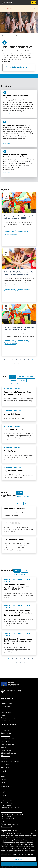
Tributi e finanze (6, 760)
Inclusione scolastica (12, 523)
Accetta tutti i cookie (19, 864)
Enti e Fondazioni (6, 716)
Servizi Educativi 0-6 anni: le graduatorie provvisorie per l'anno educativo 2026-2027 (17, 587)
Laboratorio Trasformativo (14, 429)
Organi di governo (6, 708)
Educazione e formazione (9, 757)
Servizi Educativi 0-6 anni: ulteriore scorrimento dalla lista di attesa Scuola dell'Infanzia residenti (19, 613)
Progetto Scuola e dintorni (14, 471)
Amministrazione (7, 702)
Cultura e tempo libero (8, 737)
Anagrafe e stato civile (8, 734)
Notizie (3, 781)
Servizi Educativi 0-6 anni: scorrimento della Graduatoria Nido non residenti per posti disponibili (19, 641)
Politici (3, 719)
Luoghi (3, 796)
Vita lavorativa (5, 740)
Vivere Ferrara (7, 791)
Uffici (3, 714)
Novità (3, 775)
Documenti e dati (6, 725)
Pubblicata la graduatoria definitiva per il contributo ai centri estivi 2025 (18, 217)
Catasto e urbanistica (7, 749)
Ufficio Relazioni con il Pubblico (11, 816)
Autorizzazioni (5, 769)
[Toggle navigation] (4, 8)
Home (4, 36)
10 (20, 662)
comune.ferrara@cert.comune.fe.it (13, 819)
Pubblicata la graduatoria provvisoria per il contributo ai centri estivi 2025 (19, 328)
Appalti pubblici (6, 746)
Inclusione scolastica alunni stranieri (17, 125)
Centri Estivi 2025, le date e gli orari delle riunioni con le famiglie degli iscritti (18, 273)
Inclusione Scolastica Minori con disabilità (16, 97)
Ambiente (4, 763)
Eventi (7, 796)
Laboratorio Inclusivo (12, 414)
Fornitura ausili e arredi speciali (15, 155)
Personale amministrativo (9, 722)
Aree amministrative (7, 711)
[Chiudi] (36, 830)
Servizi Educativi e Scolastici (15, 509)
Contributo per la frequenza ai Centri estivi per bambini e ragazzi (18, 393)
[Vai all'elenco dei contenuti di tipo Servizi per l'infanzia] (23, 231)
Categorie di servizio (9, 729)
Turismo (3, 752)
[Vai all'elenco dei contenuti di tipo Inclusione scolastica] (10, 234)
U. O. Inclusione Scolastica (18, 67)
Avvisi (3, 787)
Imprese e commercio (7, 743)
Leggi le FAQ (5, 825)
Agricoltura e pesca (7, 772)
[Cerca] (35, 9)
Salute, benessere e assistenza (10, 766)
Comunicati (4, 784)
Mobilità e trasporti (7, 754)
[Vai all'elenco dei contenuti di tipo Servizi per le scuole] (10, 231)
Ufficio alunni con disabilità (14, 539)
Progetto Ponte (10, 451)
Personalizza (19, 859)
